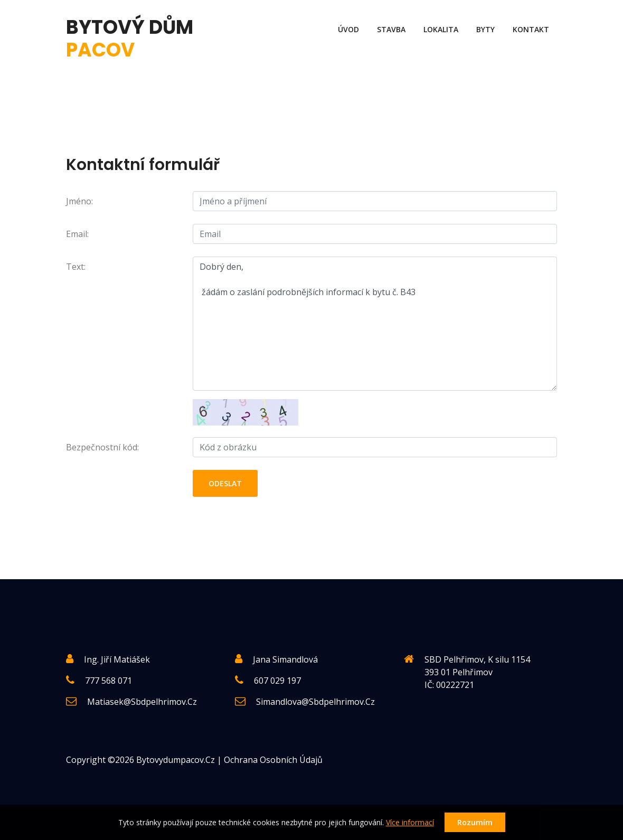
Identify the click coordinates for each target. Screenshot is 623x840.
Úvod (348, 29)
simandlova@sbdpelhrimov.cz (315, 702)
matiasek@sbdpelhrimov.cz (142, 702)
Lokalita (441, 29)
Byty (485, 29)
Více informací (410, 822)
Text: (76, 267)
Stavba (391, 29)
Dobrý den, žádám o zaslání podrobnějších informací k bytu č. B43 (375, 324)
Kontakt (531, 29)
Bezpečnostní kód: (102, 447)
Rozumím (475, 822)
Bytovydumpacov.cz (176, 760)
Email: (77, 234)
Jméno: (79, 201)
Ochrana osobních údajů (273, 760)
